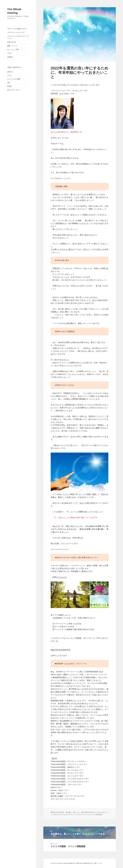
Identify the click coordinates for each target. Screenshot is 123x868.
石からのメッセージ (14, 90)
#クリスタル (97, 812)
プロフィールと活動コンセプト (17, 29)
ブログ (9, 53)
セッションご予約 (13, 50)
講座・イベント (12, 46)
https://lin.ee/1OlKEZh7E (61, 650)
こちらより (62, 577)
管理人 (70, 812)
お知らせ (10, 72)
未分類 (9, 86)
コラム (9, 75)
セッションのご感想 (14, 79)
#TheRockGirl (88, 812)
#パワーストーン (72, 815)
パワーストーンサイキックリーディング (18, 37)
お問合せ (10, 57)
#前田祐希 (99, 815)
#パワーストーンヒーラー (86, 815)
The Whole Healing (14, 11)
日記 (9, 83)
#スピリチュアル (60, 815)
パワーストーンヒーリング (16, 32)
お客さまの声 (12, 42)
